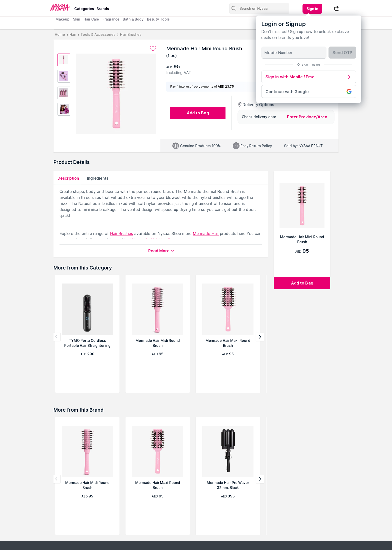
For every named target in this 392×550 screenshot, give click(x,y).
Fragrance (111, 19)
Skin (77, 19)
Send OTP (342, 53)
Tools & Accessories (98, 34)
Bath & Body (133, 19)
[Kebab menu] (312, 9)
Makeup (62, 19)
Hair (73, 34)
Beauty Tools (158, 19)
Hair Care (91, 19)
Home (60, 34)
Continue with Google (309, 91)
